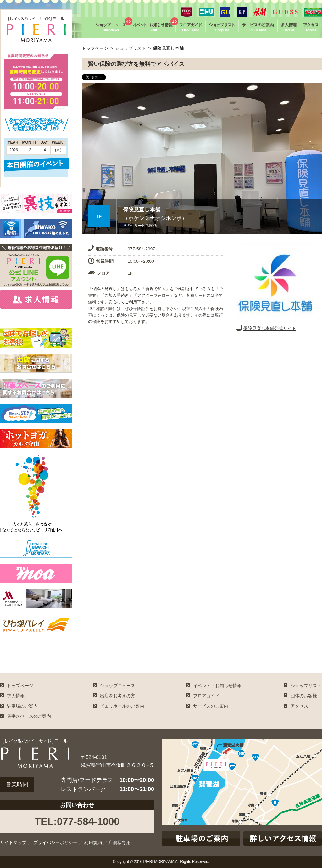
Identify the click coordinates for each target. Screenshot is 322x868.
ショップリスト (130, 48)
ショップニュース (118, 686)
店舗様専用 (119, 842)
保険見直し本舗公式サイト (266, 328)
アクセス (299, 706)
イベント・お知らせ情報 (217, 686)
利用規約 (93, 842)
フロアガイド (206, 696)
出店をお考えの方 (118, 696)
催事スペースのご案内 (29, 716)
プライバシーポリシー (55, 842)
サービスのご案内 (211, 706)
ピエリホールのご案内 (122, 706)
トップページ (95, 48)
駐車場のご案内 (22, 706)
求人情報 (16, 696)
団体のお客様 (304, 696)
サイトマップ (13, 842)
